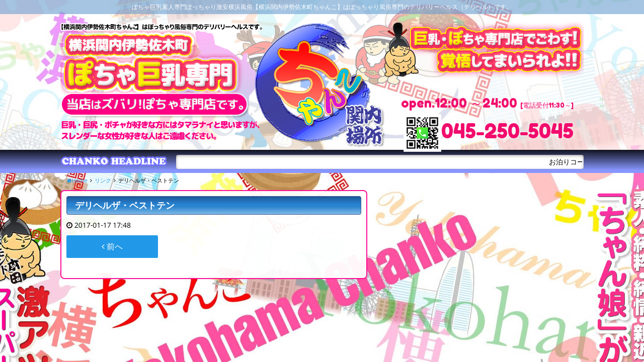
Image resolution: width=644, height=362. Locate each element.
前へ (112, 246)
